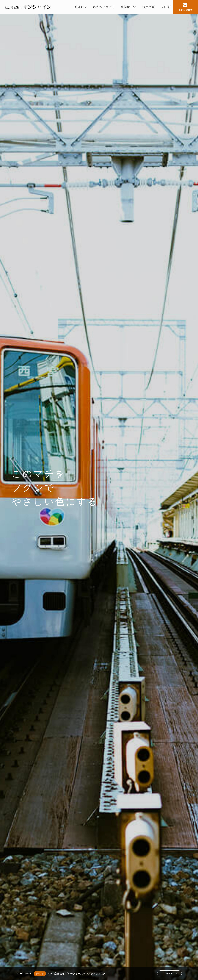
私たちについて (104, 7)
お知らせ (81, 7)
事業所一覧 (129, 7)
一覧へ (170, 974)
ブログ (166, 7)
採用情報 (149, 7)
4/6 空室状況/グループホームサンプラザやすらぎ (77, 974)
